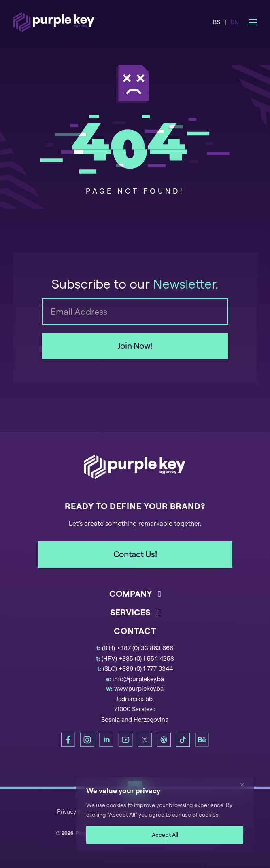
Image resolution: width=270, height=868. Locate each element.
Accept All (165, 835)
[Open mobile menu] (253, 22)
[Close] (245, 784)
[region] (165, 815)
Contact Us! (135, 554)
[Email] (135, 312)
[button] (135, 597)
